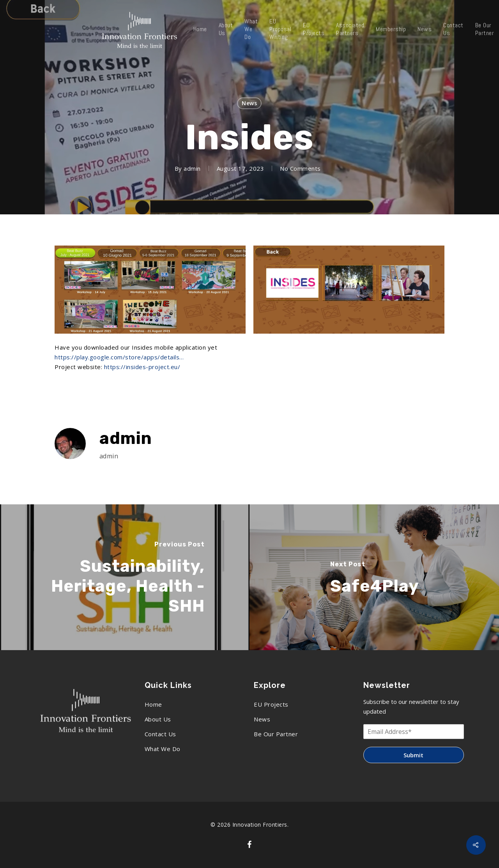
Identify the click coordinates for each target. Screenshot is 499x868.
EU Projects (314, 29)
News (425, 29)
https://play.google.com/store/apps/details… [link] (119, 357)
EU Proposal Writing (280, 29)
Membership (391, 29)
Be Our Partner (276, 734)
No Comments (300, 168)
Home (200, 29)
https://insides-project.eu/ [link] (142, 367)
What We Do (251, 29)
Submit (413, 755)
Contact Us (453, 29)
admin (192, 168)
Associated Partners (350, 29)
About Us (226, 29)
